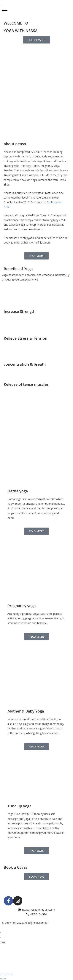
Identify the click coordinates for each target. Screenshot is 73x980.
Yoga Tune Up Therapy (33, 225)
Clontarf (34, 242)
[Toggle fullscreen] (5, 974)
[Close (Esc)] (11, 974)
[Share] (8, 974)
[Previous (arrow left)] (1, 979)
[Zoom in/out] (1, 974)
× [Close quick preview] (1, 933)
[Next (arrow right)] (5, 979)
